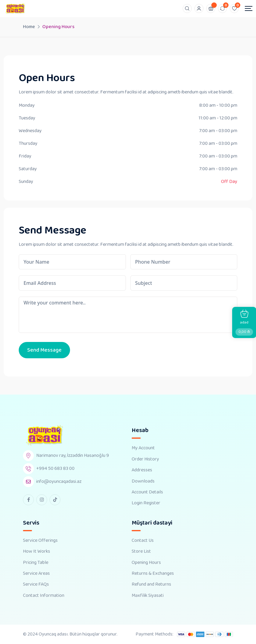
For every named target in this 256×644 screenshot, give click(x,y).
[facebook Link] (28, 500)
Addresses (142, 470)
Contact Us (143, 541)
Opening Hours (146, 563)
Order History (145, 459)
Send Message (44, 350)
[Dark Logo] (15, 9)
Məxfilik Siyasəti (148, 596)
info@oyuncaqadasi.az (59, 481)
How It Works (37, 551)
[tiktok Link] (55, 500)
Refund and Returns (151, 584)
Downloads (143, 481)
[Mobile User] (199, 8)
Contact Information (44, 596)
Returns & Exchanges (153, 574)
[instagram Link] (42, 500)
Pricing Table (36, 563)
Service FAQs (36, 584)
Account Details (147, 492)
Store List (141, 551)
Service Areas (36, 574)
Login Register (146, 503)
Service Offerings (40, 541)
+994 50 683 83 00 (55, 468)
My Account (143, 448)
